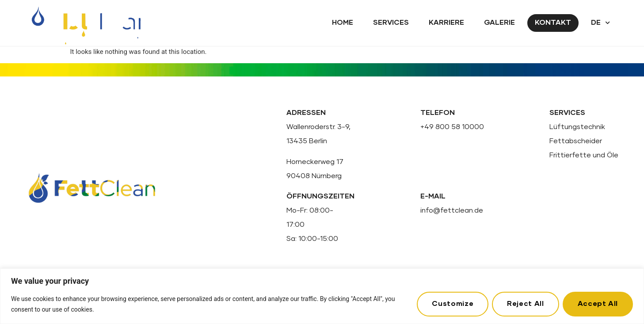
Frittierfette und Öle (584, 155)
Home (343, 23)
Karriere (446, 23)
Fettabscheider (576, 141)
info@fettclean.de (452, 210)
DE (600, 23)
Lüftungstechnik (577, 127)
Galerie (499, 23)
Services (391, 23)
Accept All (598, 304)
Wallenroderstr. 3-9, (318, 127)
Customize (453, 304)
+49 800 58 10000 (452, 127)
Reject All (525, 304)
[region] (322, 296)
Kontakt (553, 23)
